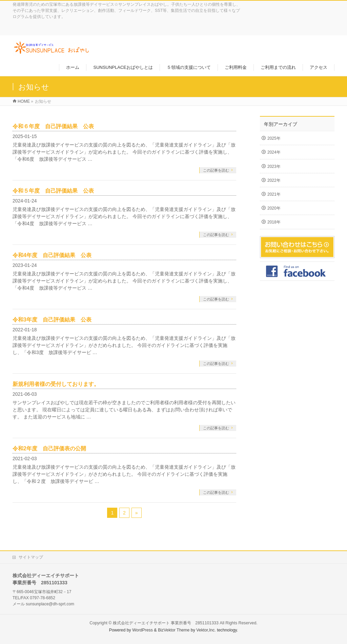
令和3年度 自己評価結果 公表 (52, 320)
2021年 (274, 194)
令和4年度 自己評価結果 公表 (52, 255)
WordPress (142, 630)
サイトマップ (31, 557)
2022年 (274, 180)
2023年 (274, 167)
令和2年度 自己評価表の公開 (49, 448)
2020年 (274, 208)
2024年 (274, 152)
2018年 (274, 222)
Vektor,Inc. (206, 630)
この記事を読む (216, 170)
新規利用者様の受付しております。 (56, 384)
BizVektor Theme (174, 630)
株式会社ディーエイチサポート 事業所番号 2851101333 (166, 623)
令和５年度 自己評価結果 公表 (53, 191)
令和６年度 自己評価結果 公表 (53, 126)
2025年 (274, 138)
